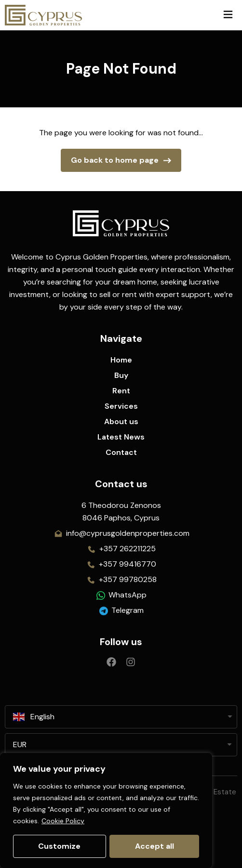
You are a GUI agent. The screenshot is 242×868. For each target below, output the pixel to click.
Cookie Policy (63, 821)
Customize (59, 846)
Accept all (155, 846)
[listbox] (121, 745)
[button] (228, 15)
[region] (106, 811)
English (34, 717)
